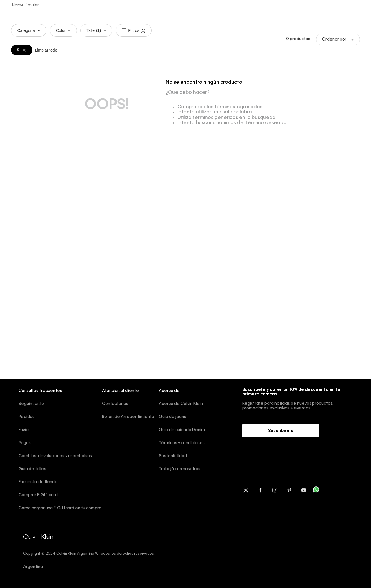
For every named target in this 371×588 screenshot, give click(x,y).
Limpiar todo (46, 50)
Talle (96, 30)
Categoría (29, 30)
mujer (33, 5)
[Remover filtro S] (24, 50)
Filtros (133, 30)
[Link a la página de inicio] (18, 5)
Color (63, 30)
